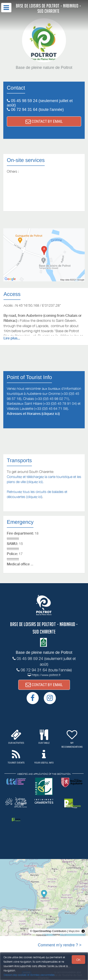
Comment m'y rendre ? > (60, 945)
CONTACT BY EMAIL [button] (44, 121)
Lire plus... (12, 338)
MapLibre (74, 931)
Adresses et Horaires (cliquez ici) (33, 414)
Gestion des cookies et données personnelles (29, 975)
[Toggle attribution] (83, 931)
